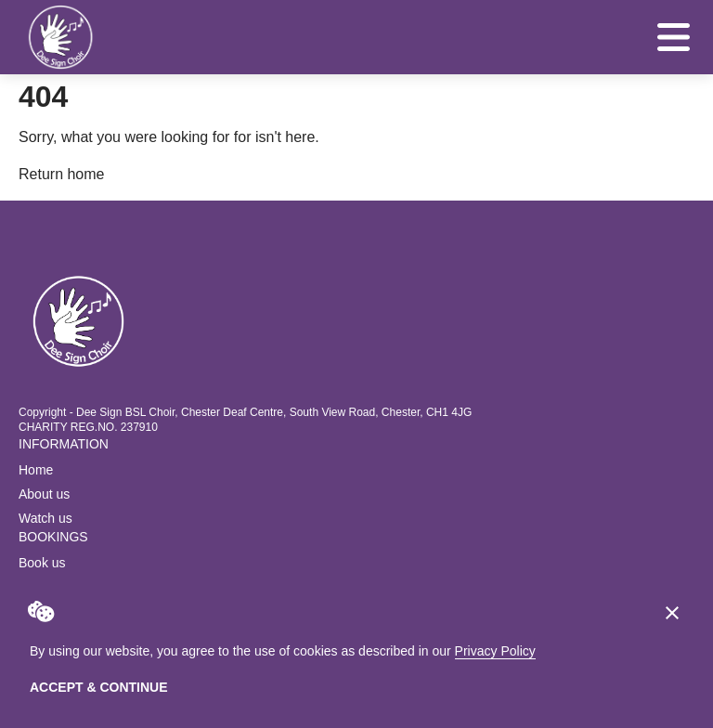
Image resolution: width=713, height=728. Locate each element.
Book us (42, 563)
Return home (62, 174)
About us (44, 494)
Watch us (45, 518)
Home (36, 470)
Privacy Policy (495, 651)
